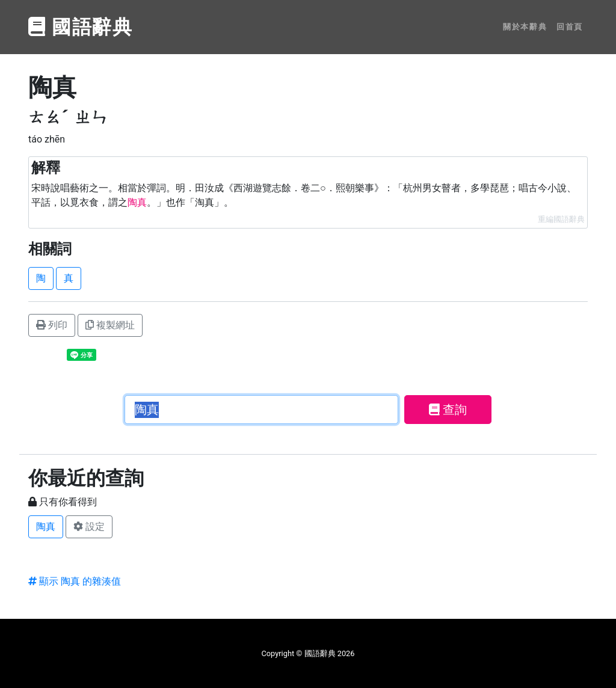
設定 (89, 527)
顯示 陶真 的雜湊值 (75, 581)
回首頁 (570, 27)
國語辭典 (81, 27)
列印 (52, 325)
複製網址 (110, 325)
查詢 (448, 410)
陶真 (46, 527)
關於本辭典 (525, 27)
